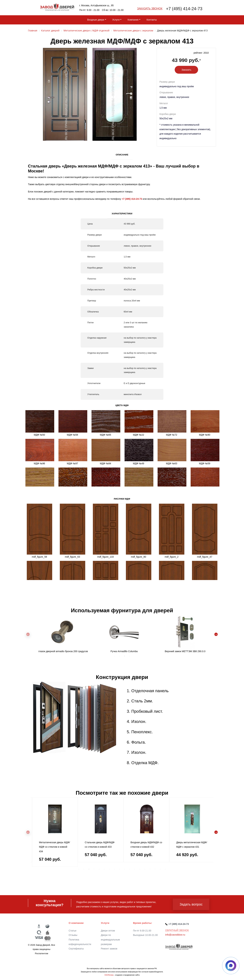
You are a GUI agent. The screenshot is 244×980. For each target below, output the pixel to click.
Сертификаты (76, 949)
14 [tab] (145, 869)
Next (216, 634)
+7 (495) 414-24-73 (184, 9)
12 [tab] (135, 869)
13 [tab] (140, 869)
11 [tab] (130, 869)
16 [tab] (155, 869)
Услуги (116, 20)
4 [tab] (130, 656)
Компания (133, 20)
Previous (28, 634)
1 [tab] (114, 656)
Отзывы (73, 935)
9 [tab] (119, 869)
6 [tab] (104, 869)
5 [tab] (99, 869)
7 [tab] (109, 869)
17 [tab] (160, 869)
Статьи (72, 931)
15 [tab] (150, 869)
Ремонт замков (109, 949)
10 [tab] (125, 869)
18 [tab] (165, 869)
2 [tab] (119, 656)
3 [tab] (125, 656)
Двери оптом (108, 931)
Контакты (152, 20)
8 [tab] (114, 869)
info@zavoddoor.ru (175, 935)
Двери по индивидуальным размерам (110, 940)
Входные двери (96, 20)
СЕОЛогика (109, 975)
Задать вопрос (191, 904)
